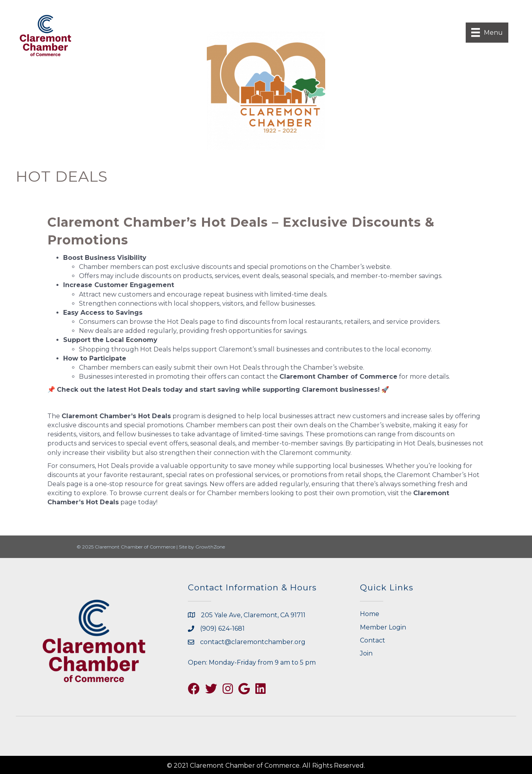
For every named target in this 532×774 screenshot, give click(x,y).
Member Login (383, 627)
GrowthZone (210, 547)
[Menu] (487, 32)
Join (366, 653)
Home (370, 614)
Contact (373, 640)
